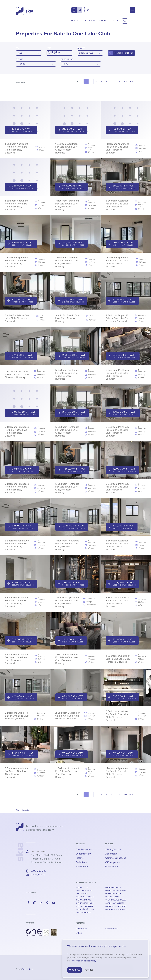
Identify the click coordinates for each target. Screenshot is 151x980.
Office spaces (112, 862)
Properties (77, 21)
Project (81, 48)
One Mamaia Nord (83, 900)
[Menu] (133, 10)
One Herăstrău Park (85, 903)
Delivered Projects (84, 882)
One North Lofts (113, 887)
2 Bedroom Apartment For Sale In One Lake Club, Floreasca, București (17, 262)
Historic (80, 858)
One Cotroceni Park (85, 890)
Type (49, 48)
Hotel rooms (112, 866)
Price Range (67, 59)
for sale (109, 844)
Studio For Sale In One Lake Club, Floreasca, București (17, 318)
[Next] (126, 81)
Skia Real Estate (28, 969)
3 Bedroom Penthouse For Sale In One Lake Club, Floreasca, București (17, 545)
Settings (89, 970)
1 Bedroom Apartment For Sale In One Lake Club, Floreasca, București (16, 148)
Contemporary (83, 854)
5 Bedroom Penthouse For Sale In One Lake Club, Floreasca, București (67, 374)
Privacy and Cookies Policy (83, 961)
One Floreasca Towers (116, 906)
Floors (20, 59)
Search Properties (124, 53)
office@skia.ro (38, 875)
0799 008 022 (39, 871)
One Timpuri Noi (112, 897)
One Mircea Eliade (113, 894)
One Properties (84, 849)
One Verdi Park (82, 894)
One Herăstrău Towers (116, 890)
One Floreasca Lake (84, 906)
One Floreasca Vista (85, 897)
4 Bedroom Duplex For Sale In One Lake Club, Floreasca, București (118, 318)
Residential (90, 21)
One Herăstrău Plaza (115, 903)
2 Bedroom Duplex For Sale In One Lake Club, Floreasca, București (17, 374)
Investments (82, 866)
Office (116, 21)
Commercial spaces (116, 858)
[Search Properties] (125, 21)
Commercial (105, 21)
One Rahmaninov (83, 913)
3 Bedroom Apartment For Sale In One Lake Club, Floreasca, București (67, 205)
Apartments (111, 854)
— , (46, 859)
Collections (81, 862)
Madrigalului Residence (116, 909)
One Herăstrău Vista (85, 909)
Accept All (74, 970)
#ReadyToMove (113, 849)
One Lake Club (82, 887)
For (18, 48)
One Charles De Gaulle (116, 900)
